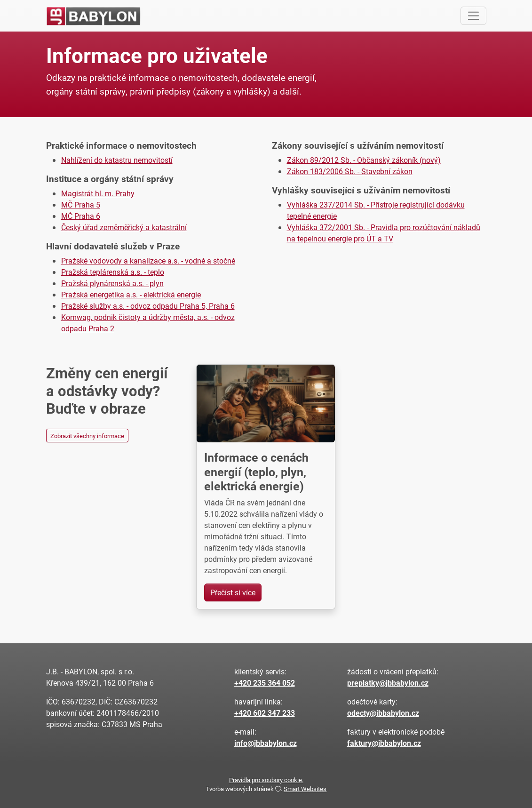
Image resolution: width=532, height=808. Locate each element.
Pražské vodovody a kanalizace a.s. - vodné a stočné (148, 260)
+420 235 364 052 (265, 683)
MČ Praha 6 (81, 216)
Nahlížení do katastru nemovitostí (117, 160)
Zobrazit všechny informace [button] (87, 436)
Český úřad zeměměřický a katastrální (124, 227)
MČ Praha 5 (81, 204)
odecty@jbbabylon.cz (383, 713)
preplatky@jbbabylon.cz (388, 683)
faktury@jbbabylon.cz (384, 743)
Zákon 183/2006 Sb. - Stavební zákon (350, 171)
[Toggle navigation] (473, 16)
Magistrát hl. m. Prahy (98, 193)
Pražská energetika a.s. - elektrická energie (131, 294)
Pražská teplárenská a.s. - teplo (113, 272)
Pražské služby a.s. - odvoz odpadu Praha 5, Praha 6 (148, 306)
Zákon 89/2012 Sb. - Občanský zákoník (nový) (364, 160)
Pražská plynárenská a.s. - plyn (112, 283)
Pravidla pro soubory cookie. (266, 780)
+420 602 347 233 (265, 713)
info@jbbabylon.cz (266, 743)
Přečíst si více (233, 592)
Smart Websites (305, 788)
